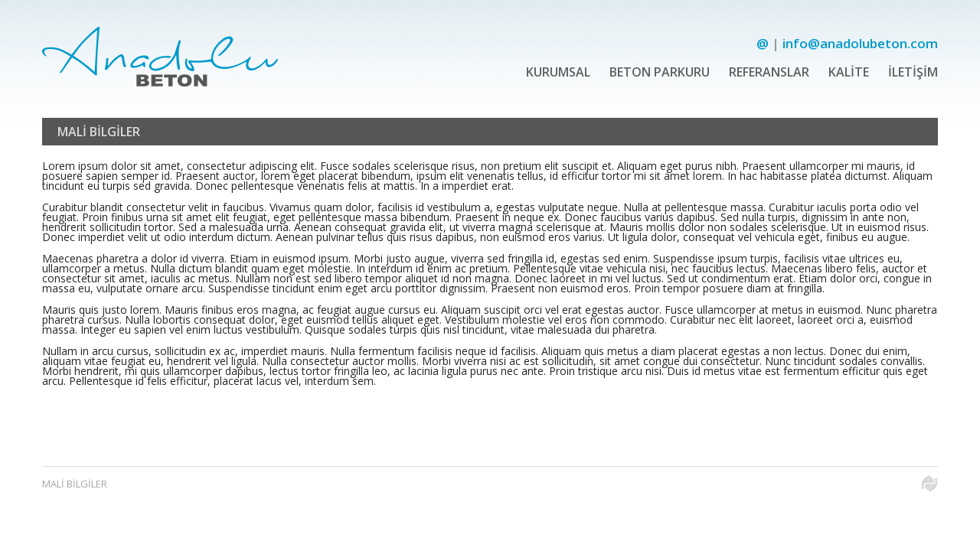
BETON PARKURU (660, 72)
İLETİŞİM (913, 72)
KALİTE (849, 72)
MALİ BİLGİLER (75, 484)
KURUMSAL (558, 72)
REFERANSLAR (769, 72)
